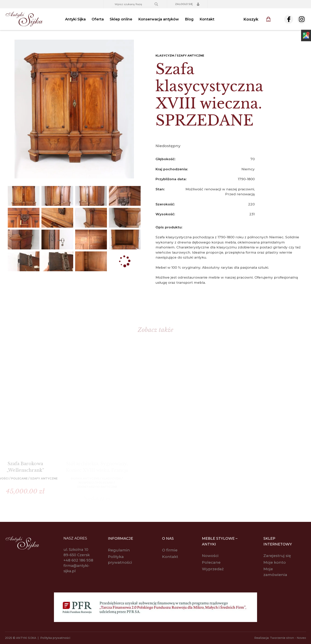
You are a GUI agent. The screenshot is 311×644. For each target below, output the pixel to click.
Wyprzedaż (213, 569)
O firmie (170, 550)
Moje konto (275, 562)
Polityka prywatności (55, 638)
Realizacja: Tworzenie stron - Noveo (280, 638)
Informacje (120, 539)
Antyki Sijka (75, 19)
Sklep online (121, 19)
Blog (189, 19)
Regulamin (119, 550)
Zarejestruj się (277, 556)
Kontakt (207, 19)
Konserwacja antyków (159, 19)
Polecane (211, 562)
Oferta (98, 19)
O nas (168, 539)
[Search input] (134, 4)
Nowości (210, 556)
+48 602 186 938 (78, 560)
